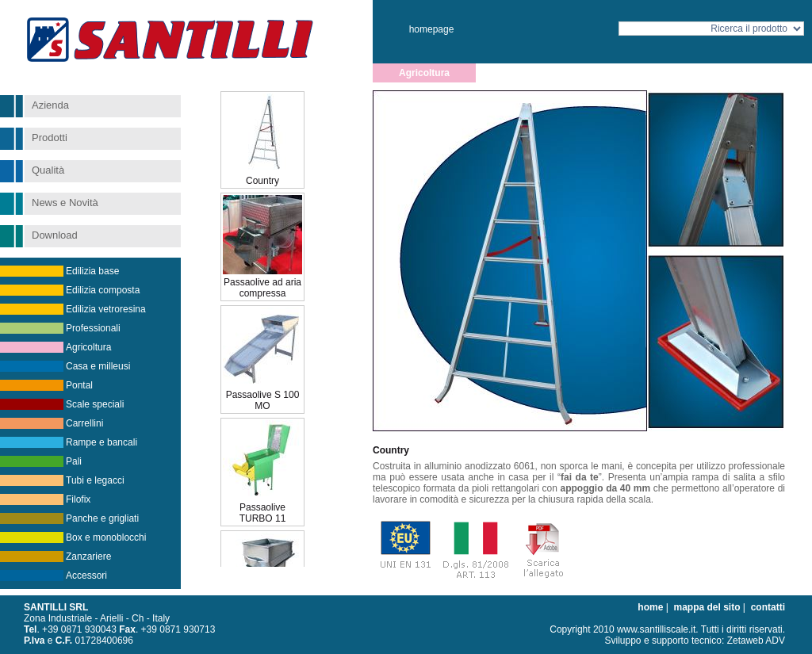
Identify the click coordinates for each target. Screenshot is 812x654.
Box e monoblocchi (106, 537)
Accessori (86, 576)
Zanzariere (88, 556)
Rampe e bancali (101, 442)
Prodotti (50, 138)
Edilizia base (92, 271)
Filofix (78, 499)
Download (55, 235)
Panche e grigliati (102, 518)
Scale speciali (95, 404)
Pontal (79, 385)
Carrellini (84, 423)
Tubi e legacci (95, 480)
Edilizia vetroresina (106, 309)
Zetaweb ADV (756, 641)
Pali (74, 461)
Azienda (50, 105)
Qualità (48, 170)
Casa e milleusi (98, 366)
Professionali (93, 328)
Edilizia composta (103, 290)
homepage (432, 29)
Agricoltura (88, 347)
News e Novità (65, 203)
